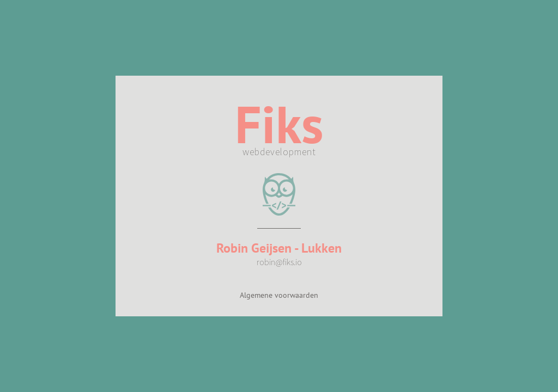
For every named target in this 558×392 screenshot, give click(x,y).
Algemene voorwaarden (279, 295)
